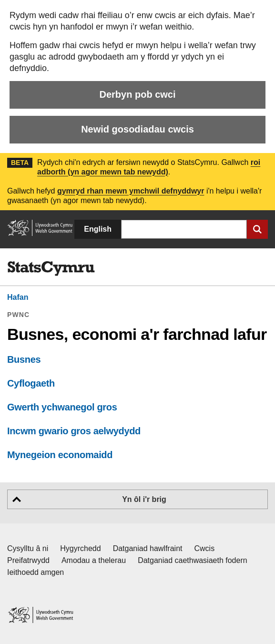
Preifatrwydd (28, 560)
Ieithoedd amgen (36, 572)
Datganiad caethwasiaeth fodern (193, 560)
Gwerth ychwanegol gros (62, 407)
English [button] (98, 229)
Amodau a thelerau (94, 560)
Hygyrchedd (80, 548)
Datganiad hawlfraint (148, 548)
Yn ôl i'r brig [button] (144, 499)
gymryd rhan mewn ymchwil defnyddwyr (131, 191)
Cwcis (205, 548)
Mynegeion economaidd (60, 455)
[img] (51, 269)
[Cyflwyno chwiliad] (257, 229)
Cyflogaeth (31, 383)
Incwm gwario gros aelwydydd (74, 431)
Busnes (24, 359)
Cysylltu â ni (28, 548)
